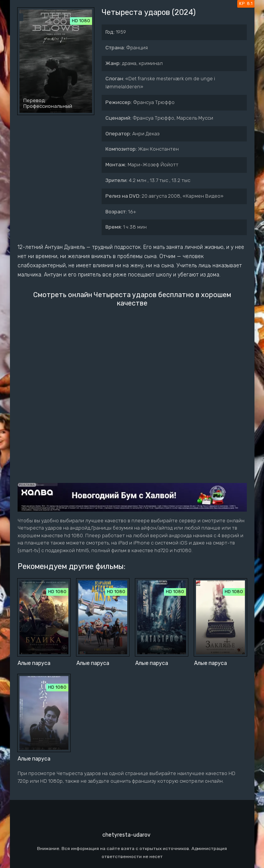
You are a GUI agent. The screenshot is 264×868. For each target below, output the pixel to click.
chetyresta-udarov (126, 835)
